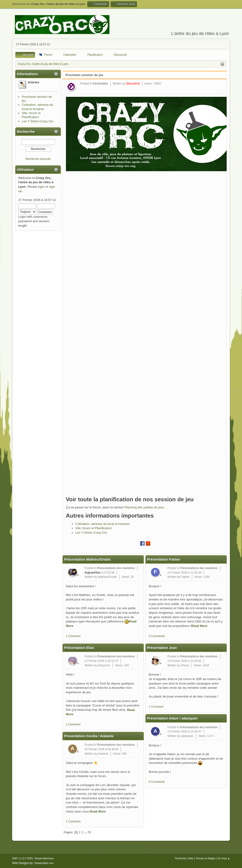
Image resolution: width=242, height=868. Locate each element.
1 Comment (73, 636)
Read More (98, 811)
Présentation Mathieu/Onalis (87, 559)
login (41, 187)
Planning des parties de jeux (144, 507)
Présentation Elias (79, 648)
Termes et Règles (206, 858)
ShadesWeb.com (44, 863)
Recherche (26, 132)
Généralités (100, 84)
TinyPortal (180, 858)
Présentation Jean (162, 648)
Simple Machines (44, 858)
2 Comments (157, 636)
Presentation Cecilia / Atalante (89, 736)
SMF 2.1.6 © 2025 (22, 858)
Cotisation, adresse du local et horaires (103, 524)
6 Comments (157, 782)
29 (89, 832)
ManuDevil (133, 84)
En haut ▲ (224, 858)
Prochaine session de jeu (84, 75)
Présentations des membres (116, 568)
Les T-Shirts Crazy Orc (38, 121)
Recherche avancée (38, 159)
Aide (191, 858)
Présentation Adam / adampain (172, 718)
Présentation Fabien (164, 559)
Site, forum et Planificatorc (94, 528)
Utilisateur (25, 170)
